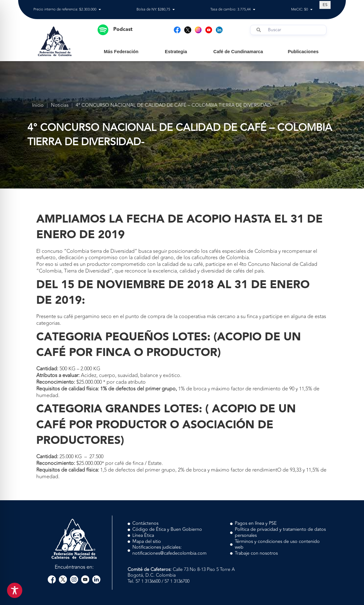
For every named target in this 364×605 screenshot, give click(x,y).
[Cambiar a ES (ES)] (325, 5)
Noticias (60, 106)
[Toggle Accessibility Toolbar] (15, 590)
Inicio (38, 106)
